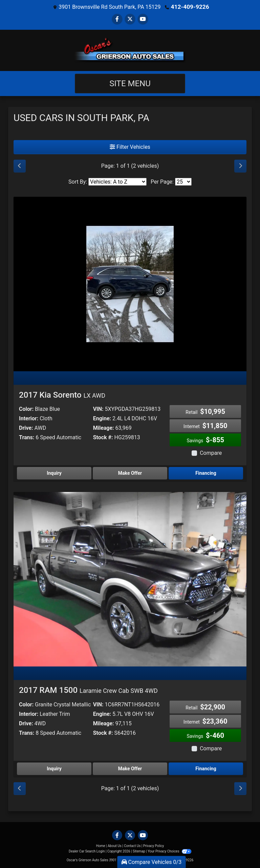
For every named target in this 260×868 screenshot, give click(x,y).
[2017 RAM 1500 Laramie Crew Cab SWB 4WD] (130, 579)
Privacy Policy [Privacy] (154, 846)
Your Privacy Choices (169, 851)
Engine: (102, 418)
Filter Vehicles (130, 147)
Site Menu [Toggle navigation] (130, 83)
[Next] (240, 166)
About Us (115, 846)
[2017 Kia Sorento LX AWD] (130, 283)
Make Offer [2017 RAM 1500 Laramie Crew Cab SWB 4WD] (130, 768)
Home (101, 846)
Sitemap (139, 851)
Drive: (26, 428)
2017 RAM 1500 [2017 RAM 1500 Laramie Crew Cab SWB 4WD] (88, 690)
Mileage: (104, 428)
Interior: (29, 418)
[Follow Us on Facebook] (117, 19)
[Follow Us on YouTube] (143, 19)
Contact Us (132, 846)
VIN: (98, 409)
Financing (206, 473)
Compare (211, 453)
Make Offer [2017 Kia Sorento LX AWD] (130, 473)
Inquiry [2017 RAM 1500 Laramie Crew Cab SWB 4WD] (54, 768)
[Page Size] (183, 181)
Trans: (27, 437)
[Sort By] (117, 181)
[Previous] (20, 166)
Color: (26, 409)
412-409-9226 (190, 7)
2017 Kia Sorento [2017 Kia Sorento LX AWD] (62, 395)
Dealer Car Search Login (87, 851)
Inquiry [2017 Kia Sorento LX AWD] (54, 473)
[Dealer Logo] (130, 50)
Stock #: (103, 437)
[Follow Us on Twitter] (130, 19)
